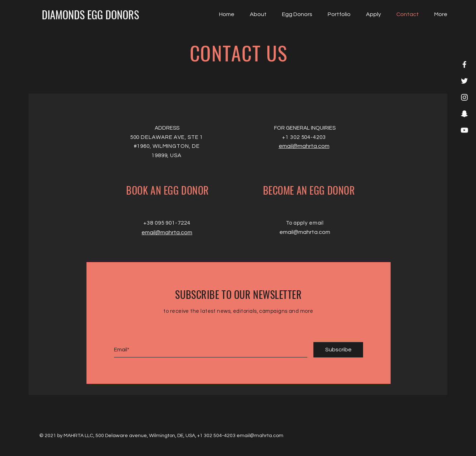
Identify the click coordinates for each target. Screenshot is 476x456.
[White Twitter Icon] (464, 81)
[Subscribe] (338, 350)
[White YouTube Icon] (464, 130)
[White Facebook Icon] (464, 64)
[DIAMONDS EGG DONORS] (90, 15)
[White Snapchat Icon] (464, 114)
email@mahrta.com (167, 232)
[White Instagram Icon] (464, 97)
